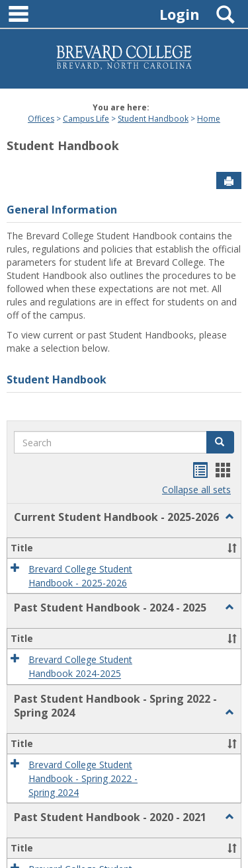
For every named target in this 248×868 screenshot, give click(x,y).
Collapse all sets (196, 490)
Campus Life (86, 119)
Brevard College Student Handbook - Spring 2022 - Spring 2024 (83, 779)
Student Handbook (153, 119)
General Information (62, 210)
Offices (41, 119)
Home (209, 119)
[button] (220, 442)
